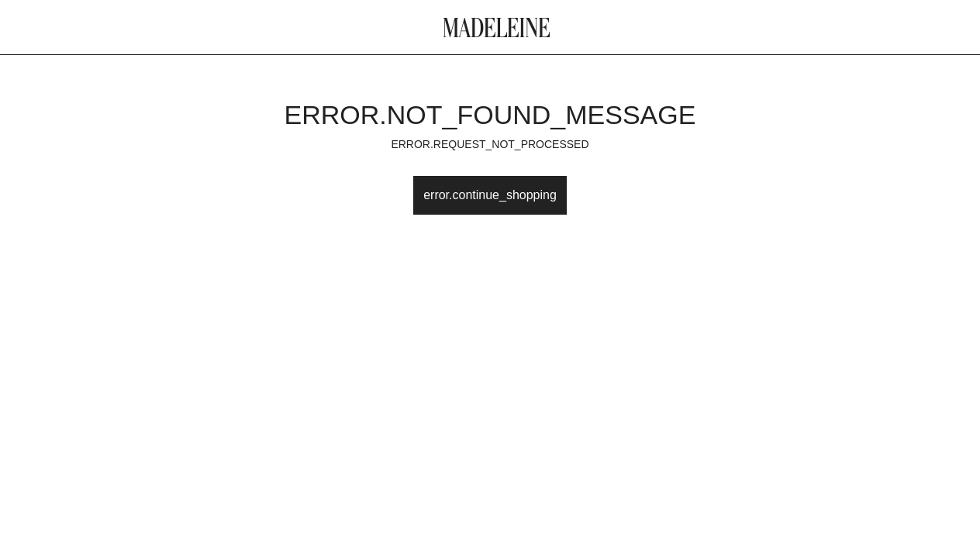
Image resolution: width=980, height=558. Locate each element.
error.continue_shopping (490, 195)
